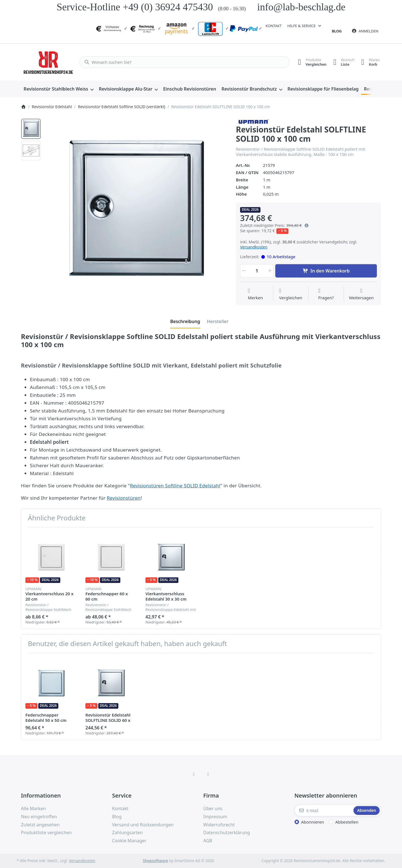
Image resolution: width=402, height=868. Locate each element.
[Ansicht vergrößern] (137, 209)
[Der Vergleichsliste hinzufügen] (291, 294)
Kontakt (274, 26)
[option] (31, 129)
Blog (337, 31)
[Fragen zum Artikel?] (326, 294)
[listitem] (137, 209)
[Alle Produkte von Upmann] (253, 121)
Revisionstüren (124, 498)
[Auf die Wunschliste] (255, 294)
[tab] (185, 322)
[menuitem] (58, 89)
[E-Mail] (324, 810)
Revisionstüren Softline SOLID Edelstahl (175, 486)
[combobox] (182, 62)
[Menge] (257, 271)
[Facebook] (194, 774)
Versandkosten (254, 247)
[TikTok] (208, 774)
